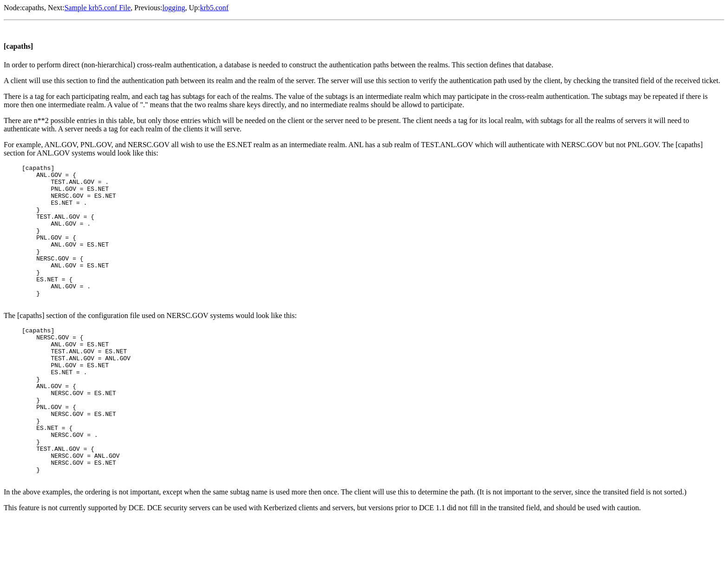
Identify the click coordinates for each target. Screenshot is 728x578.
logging (174, 8)
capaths (33, 8)
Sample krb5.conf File (98, 8)
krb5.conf (214, 8)
